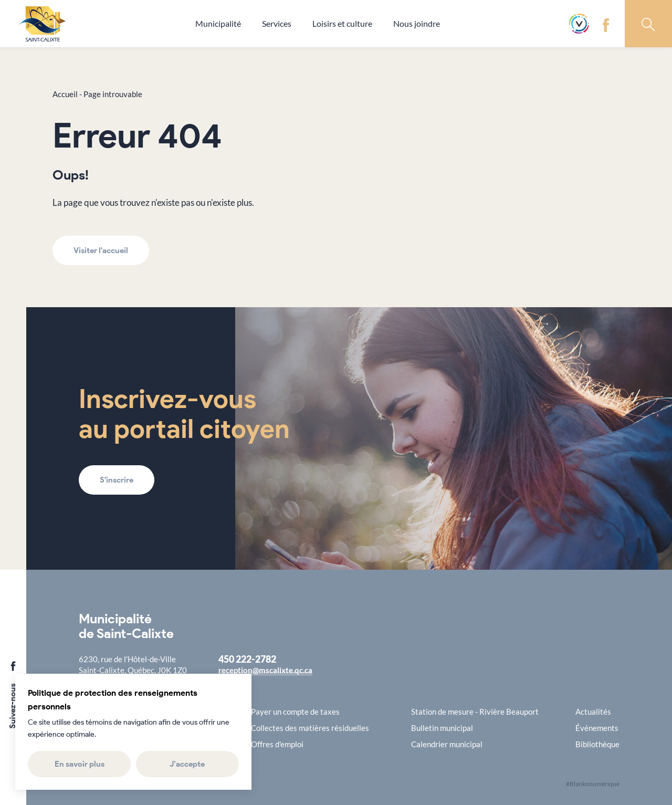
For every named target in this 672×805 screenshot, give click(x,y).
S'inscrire (117, 480)
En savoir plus (79, 764)
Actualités (593, 712)
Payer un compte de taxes (295, 712)
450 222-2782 (247, 659)
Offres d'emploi (277, 744)
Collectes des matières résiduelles (310, 728)
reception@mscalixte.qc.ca (265, 670)
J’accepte (187, 764)
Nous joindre (417, 23)
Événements (597, 728)
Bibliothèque (597, 744)
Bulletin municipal (442, 728)
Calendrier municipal (447, 744)
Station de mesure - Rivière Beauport (475, 712)
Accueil (65, 94)
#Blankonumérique (593, 784)
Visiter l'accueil (101, 250)
